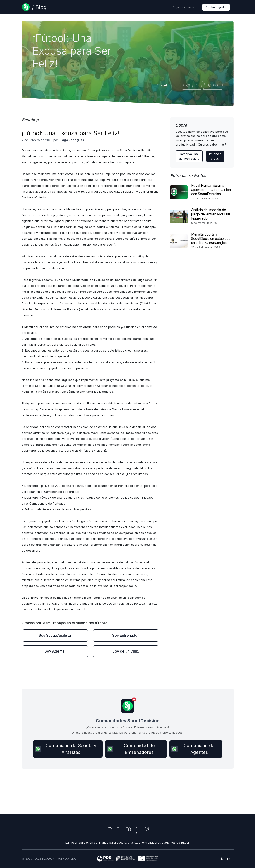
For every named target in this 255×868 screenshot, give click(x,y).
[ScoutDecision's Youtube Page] (137, 833)
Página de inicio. (183, 7)
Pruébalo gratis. (216, 7)
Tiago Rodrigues (72, 140)
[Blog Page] (34, 7)
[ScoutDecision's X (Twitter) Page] (110, 829)
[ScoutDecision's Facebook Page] (146, 829)
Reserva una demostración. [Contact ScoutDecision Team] (189, 156)
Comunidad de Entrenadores (131, 749)
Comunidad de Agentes (193, 749)
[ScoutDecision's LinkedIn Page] (128, 829)
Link (213, 85)
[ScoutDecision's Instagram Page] (119, 829)
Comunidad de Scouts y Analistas (66, 749)
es (226, 859)
